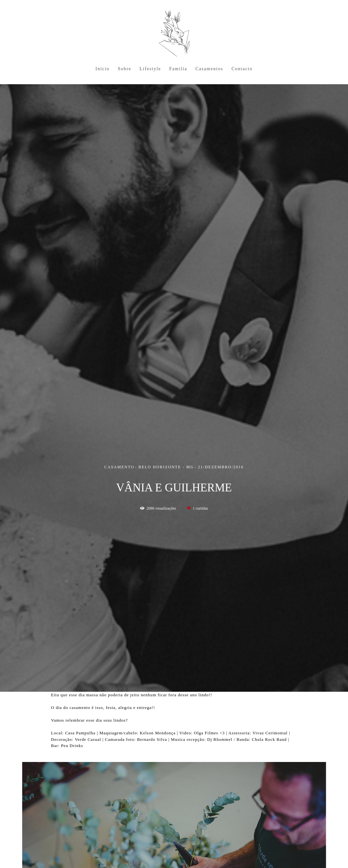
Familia (178, 69)
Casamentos (209, 69)
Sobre (124, 69)
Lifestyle (150, 69)
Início (103, 69)
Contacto (242, 69)
